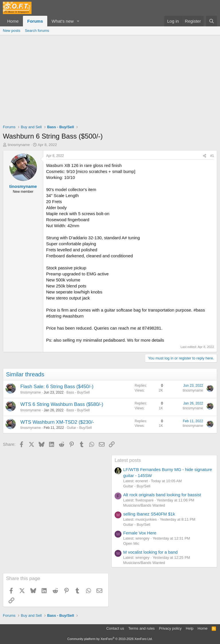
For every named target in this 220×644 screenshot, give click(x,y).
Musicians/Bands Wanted (144, 505)
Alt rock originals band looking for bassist (162, 495)
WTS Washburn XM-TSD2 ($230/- (57, 422)
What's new (63, 21)
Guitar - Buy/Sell (79, 428)
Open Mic (131, 543)
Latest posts (128, 460)
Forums (35, 21)
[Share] (205, 156)
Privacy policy (170, 628)
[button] (78, 21)
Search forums (37, 31)
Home (13, 21)
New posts (12, 31)
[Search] (212, 21)
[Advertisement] (110, 78)
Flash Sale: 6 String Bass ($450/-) (57, 387)
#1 (212, 156)
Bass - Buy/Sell (78, 392)
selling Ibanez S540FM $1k (149, 514)
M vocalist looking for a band (150, 552)
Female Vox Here (140, 533)
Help (190, 628)
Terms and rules (142, 628)
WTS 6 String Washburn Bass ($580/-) (62, 404)
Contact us (115, 628)
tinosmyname (19, 145)
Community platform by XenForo (110, 639)
